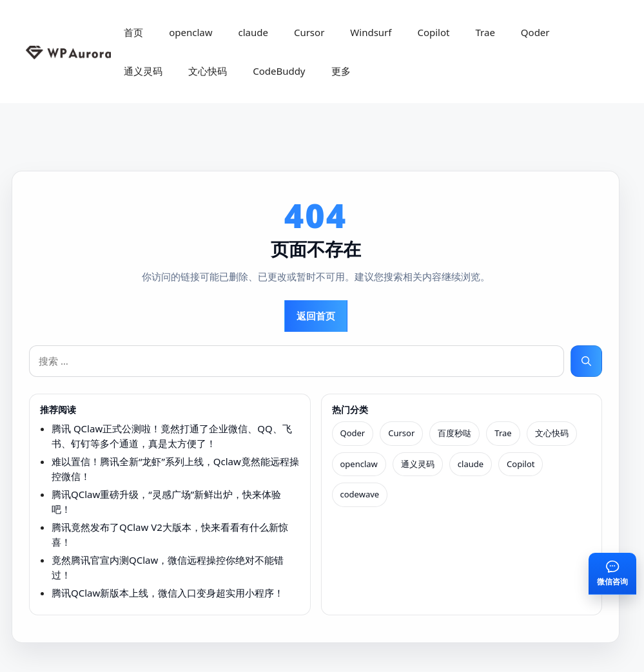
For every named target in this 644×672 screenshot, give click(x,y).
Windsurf (371, 32)
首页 (133, 32)
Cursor (309, 32)
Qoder (535, 32)
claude (253, 32)
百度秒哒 (454, 433)
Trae (485, 32)
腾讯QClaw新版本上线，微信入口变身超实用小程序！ (168, 593)
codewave (360, 494)
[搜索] (586, 361)
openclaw (190, 32)
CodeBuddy (279, 71)
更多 (341, 71)
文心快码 (208, 71)
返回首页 (316, 316)
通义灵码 (143, 71)
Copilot (433, 32)
